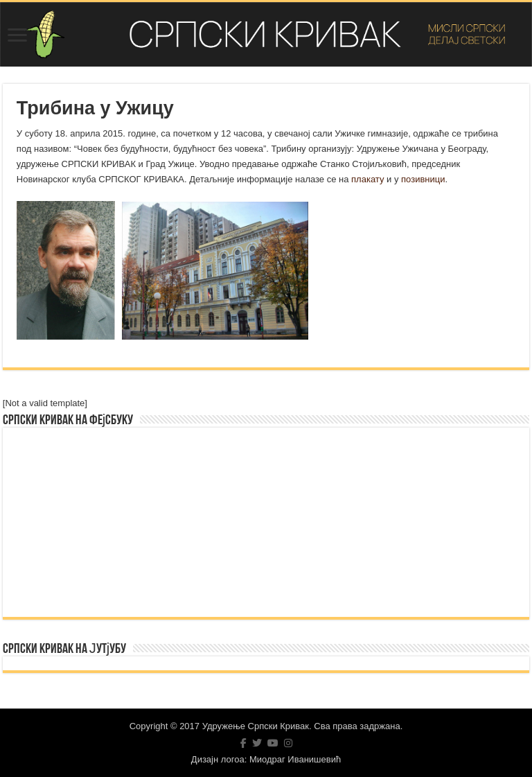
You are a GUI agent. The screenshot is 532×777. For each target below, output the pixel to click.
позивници (423, 179)
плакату (367, 179)
